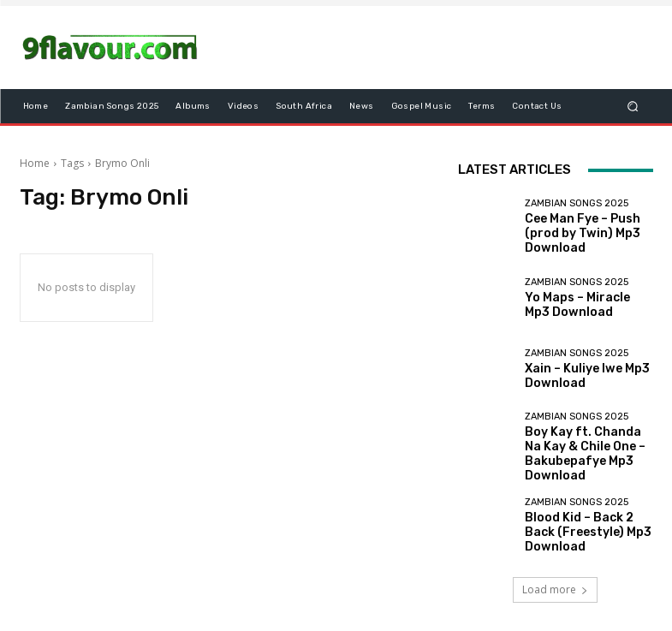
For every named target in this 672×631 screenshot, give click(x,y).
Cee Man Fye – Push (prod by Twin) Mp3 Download (587, 234)
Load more (555, 577)
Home (35, 163)
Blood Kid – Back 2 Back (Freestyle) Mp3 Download (588, 520)
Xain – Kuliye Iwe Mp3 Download (575, 377)
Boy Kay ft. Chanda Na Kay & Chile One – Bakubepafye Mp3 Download (589, 448)
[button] (632, 107)
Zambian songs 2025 (577, 214)
